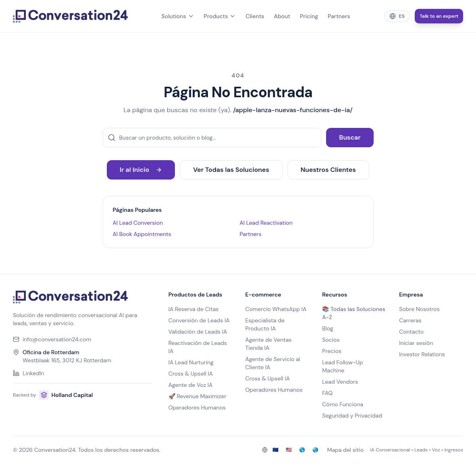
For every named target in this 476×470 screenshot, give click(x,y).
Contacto (411, 332)
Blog (327, 328)
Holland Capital (66, 395)
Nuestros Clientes (328, 170)
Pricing (309, 16)
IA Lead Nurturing (191, 362)
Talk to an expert (439, 16)
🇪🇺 (275, 450)
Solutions (178, 16)
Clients (255, 16)
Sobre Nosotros (419, 309)
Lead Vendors (340, 382)
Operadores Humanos (197, 407)
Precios (332, 351)
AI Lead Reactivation (266, 223)
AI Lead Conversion (138, 223)
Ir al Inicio (141, 170)
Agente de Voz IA (191, 385)
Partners (339, 16)
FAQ (327, 393)
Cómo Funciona (343, 404)
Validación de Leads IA (198, 332)
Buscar (350, 137)
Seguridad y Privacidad (352, 416)
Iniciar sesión (416, 343)
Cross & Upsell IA (191, 374)
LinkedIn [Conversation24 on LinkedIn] (28, 373)
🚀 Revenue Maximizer (197, 396)
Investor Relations (422, 354)
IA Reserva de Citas (194, 309)
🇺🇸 (289, 450)
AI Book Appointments (142, 234)
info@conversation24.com (52, 339)
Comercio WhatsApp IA (276, 309)
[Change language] (397, 16)
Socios (331, 340)
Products (220, 16)
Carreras (410, 320)
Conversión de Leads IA (199, 320)
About (282, 16)
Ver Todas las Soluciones (231, 170)
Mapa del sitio (346, 450)
